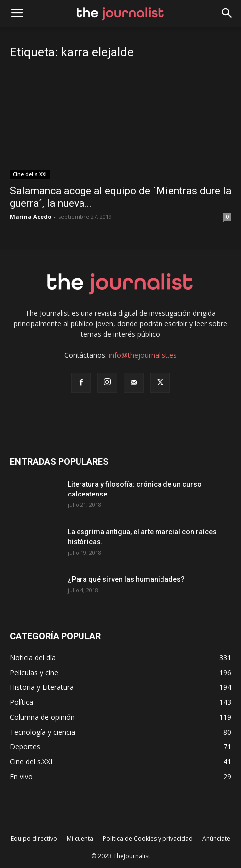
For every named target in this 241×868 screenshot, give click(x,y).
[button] (227, 13)
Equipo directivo (34, 838)
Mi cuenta (80, 838)
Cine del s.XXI (30, 174)
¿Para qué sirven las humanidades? (126, 579)
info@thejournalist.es (143, 355)
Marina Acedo (31, 217)
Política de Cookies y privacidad (148, 838)
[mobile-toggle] (17, 13)
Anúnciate (216, 838)
